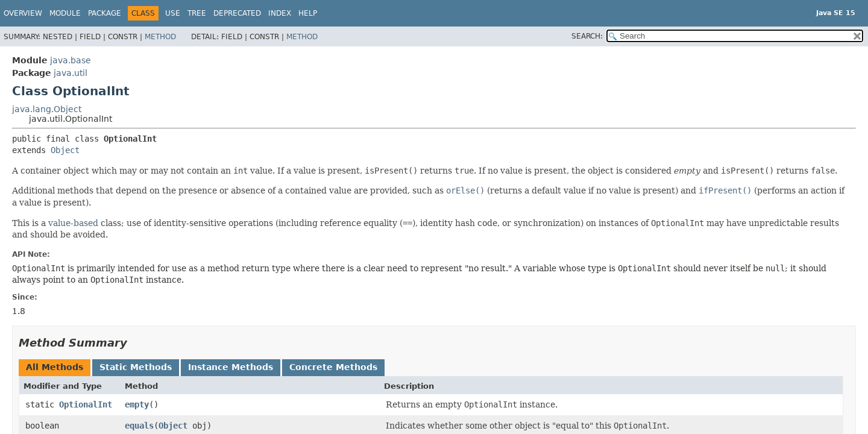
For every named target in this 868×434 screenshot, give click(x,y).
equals (139, 426)
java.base (71, 60)
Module (65, 13)
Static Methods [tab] (136, 367)
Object (65, 150)
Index (280, 13)
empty (137, 404)
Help (308, 13)
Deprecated (237, 13)
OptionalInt (86, 404)
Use (173, 13)
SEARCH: (587, 36)
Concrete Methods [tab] (333, 367)
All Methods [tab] (55, 367)
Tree (197, 13)
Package (105, 13)
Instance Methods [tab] (231, 367)
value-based (73, 223)
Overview (23, 13)
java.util (71, 73)
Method (160, 37)
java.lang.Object (47, 109)
